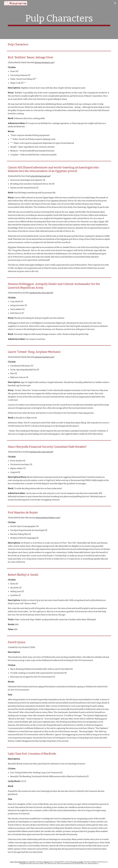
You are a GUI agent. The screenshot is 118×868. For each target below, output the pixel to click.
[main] (59, 20)
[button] (115, 3)
